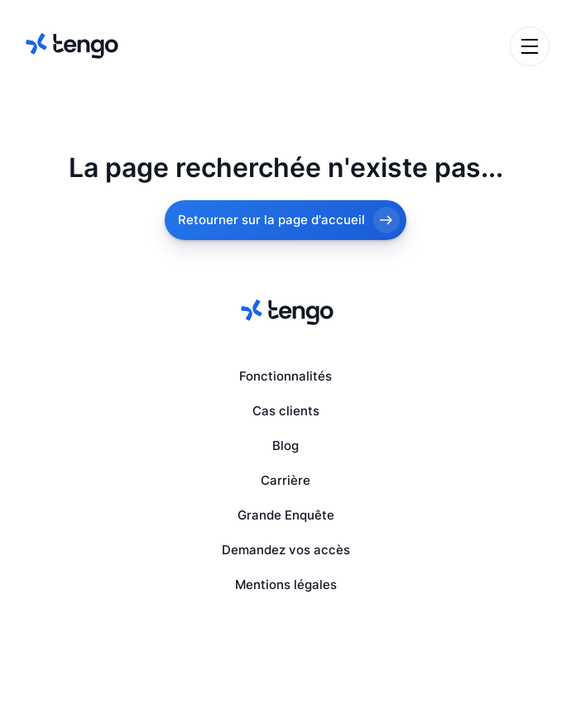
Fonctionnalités (285, 376)
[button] (530, 46)
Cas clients (286, 411)
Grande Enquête (286, 515)
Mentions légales (286, 585)
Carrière (285, 481)
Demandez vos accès (286, 550)
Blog (285, 446)
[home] (70, 46)
